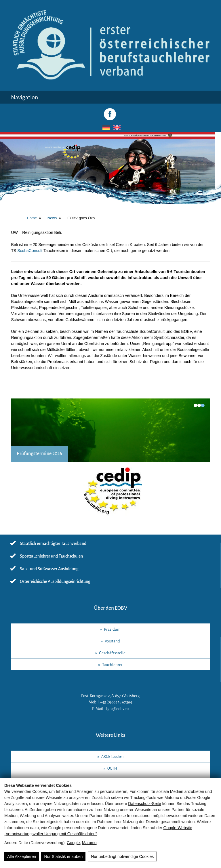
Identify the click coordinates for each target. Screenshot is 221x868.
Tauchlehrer (112, 665)
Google (73, 843)
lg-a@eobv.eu (118, 709)
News (52, 218)
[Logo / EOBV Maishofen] (110, 80)
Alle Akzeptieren (22, 856)
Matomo (89, 843)
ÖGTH (112, 768)
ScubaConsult (30, 251)
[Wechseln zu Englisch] (116, 128)
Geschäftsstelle (112, 653)
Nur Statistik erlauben (63, 856)
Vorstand (112, 641)
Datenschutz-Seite (144, 804)
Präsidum (112, 629)
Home (32, 218)
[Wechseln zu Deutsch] (105, 128)
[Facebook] (110, 114)
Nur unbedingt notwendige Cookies (122, 856)
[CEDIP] (110, 494)
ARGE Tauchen (112, 757)
